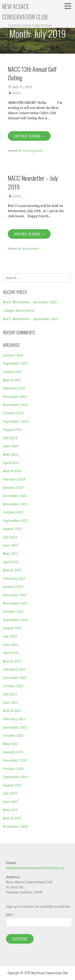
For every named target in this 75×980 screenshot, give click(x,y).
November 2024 (15, 405)
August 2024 (12, 430)
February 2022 (14, 669)
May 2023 (10, 554)
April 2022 (11, 653)
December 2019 (15, 760)
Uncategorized (33, 151)
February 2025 (14, 388)
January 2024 (13, 488)
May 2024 (10, 455)
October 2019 (13, 769)
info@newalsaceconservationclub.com (35, 868)
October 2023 (13, 512)
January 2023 (13, 587)
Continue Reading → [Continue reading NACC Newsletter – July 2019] (29, 234)
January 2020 (13, 752)
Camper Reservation (19, 311)
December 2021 (15, 678)
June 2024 (10, 446)
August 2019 (12, 785)
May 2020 (10, 744)
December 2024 (15, 397)
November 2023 (15, 504)
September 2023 (15, 521)
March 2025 (12, 380)
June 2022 (10, 645)
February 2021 (14, 719)
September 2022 (15, 620)
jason (17, 93)
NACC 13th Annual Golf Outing (32, 73)
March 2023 (12, 570)
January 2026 (13, 355)
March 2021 (12, 711)
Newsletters (31, 249)
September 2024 (15, 422)
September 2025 (15, 363)
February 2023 (14, 579)
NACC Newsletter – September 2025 (30, 319)
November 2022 (15, 603)
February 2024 (14, 479)
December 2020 (15, 727)
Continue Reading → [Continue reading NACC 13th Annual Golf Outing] (29, 136)
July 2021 (10, 694)
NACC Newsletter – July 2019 (33, 182)
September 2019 (15, 777)
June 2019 (10, 802)
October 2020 (13, 736)
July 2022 (10, 636)
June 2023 (10, 545)
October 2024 (13, 413)
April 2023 (11, 562)
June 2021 (10, 703)
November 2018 (15, 827)
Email (10, 915)
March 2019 (12, 818)
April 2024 (11, 463)
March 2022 (12, 661)
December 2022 (15, 595)
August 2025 (12, 372)
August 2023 (12, 529)
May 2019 (10, 810)
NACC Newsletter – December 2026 (30, 302)
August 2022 (12, 628)
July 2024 (10, 438)
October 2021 (13, 686)
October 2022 (13, 612)
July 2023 (10, 537)
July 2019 (10, 793)
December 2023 (15, 496)
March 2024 (12, 471)
